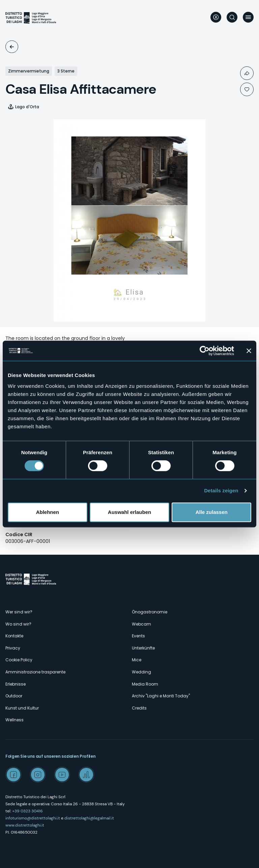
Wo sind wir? (18, 624)
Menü (248, 17)
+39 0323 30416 (27, 811)
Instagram (38, 775)
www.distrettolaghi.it (25, 825)
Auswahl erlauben (129, 512)
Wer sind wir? (19, 612)
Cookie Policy (19, 660)
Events (138, 636)
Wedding (141, 672)
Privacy (13, 648)
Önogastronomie (150, 612)
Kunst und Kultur (22, 708)
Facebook (13, 775)
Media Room (145, 684)
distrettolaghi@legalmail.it (89, 818)
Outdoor (14, 696)
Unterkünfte (12, 47)
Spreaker (86, 775)
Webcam (141, 624)
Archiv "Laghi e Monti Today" (161, 696)
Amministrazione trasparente (35, 672)
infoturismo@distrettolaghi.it (33, 818)
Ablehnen (48, 512)
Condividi (247, 73)
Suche (232, 17)
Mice (137, 660)
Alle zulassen (212, 512)
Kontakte (14, 636)
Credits (139, 708)
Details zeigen (221, 490)
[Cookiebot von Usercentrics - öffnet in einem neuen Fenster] (205, 351)
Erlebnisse (16, 684)
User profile (216, 17)
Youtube (62, 775)
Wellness (15, 720)
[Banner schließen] (249, 351)
